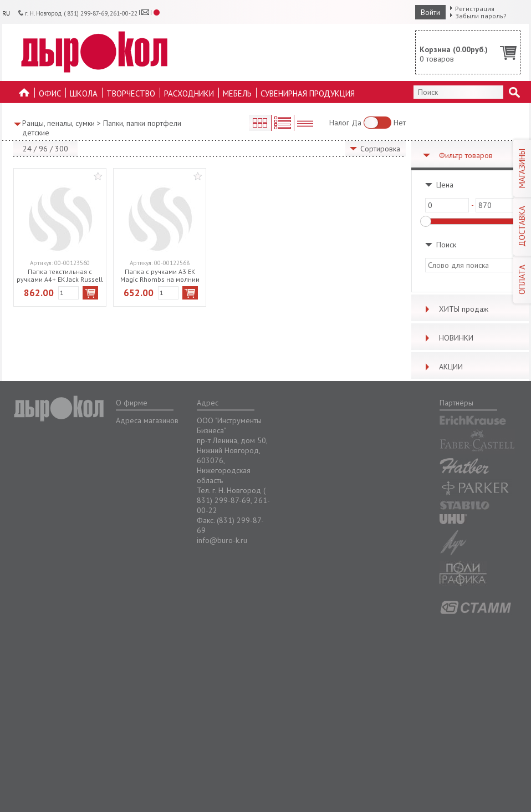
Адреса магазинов (147, 420)
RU (6, 13)
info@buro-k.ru (222, 540)
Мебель (237, 93)
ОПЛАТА (522, 280)
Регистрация (475, 9)
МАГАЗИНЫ (522, 168)
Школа (84, 93)
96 (43, 149)
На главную (24, 96)
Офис (50, 93)
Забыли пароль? (481, 16)
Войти (430, 12)
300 (62, 149)
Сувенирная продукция (308, 93)
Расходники (189, 93)
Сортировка (380, 149)
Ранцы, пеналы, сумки (58, 123)
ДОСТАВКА (522, 226)
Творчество (131, 93)
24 (27, 149)
